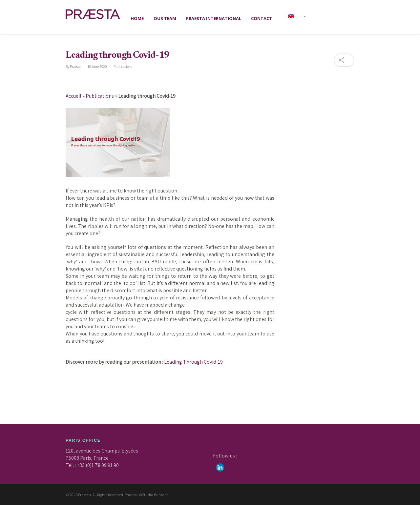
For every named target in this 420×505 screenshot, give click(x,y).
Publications (123, 67)
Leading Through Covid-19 (193, 362)
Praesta (75, 67)
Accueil (73, 96)
